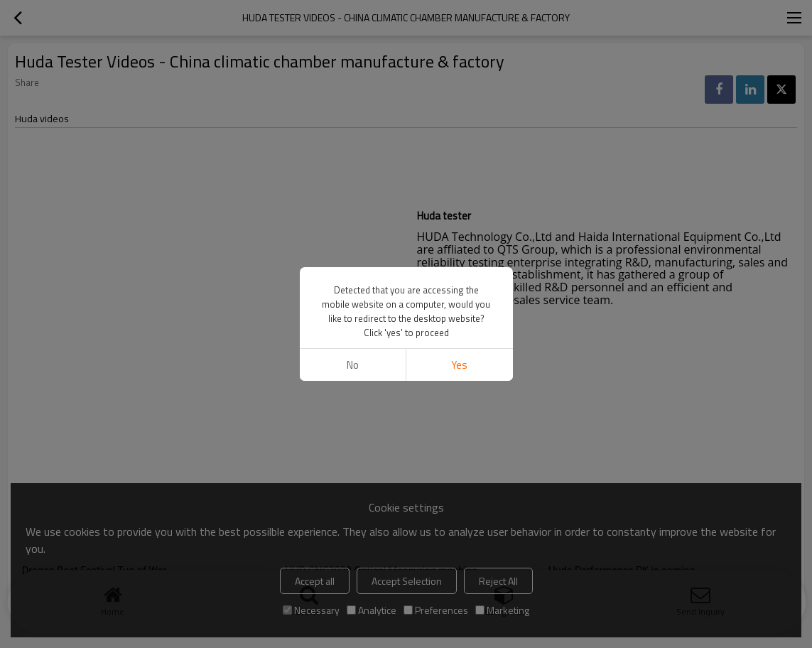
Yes (459, 365)
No (353, 365)
